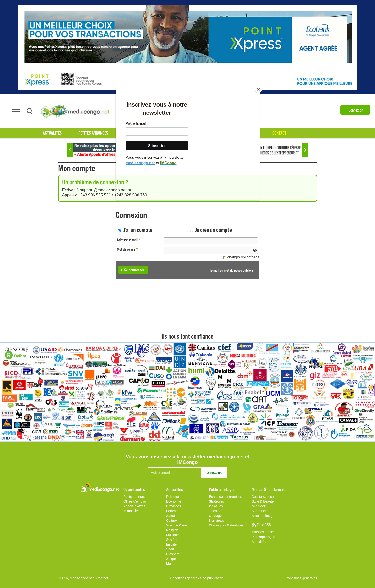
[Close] (259, 89)
